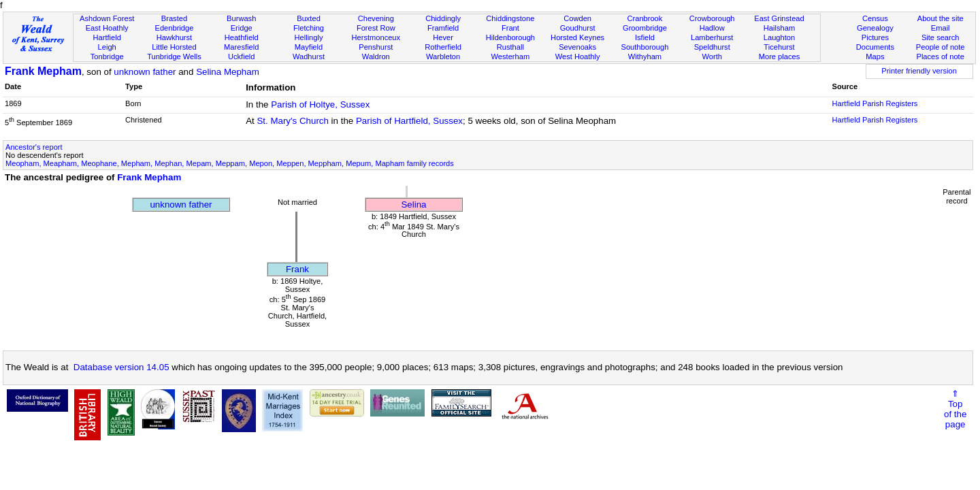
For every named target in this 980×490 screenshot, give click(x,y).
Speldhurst (712, 47)
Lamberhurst (712, 37)
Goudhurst (578, 28)
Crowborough (712, 18)
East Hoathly (107, 28)
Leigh (107, 47)
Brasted (174, 18)
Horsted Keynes (577, 37)
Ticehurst (779, 47)
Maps (875, 56)
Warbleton (443, 56)
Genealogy (875, 28)
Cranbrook (644, 18)
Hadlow (712, 28)
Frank (297, 269)
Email (941, 28)
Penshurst (376, 47)
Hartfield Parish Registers (875, 103)
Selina (413, 205)
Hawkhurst (174, 37)
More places (780, 56)
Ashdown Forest (107, 18)
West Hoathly (578, 56)
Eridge (242, 28)
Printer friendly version (919, 71)
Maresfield (241, 47)
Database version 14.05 (121, 367)
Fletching (309, 28)
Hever (443, 37)
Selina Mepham (228, 72)
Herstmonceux (376, 37)
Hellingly (309, 37)
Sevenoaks (577, 47)
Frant (510, 28)
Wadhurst (309, 56)
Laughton (779, 37)
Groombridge (645, 28)
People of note (941, 47)
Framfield (443, 28)
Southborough (645, 47)
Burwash (241, 18)
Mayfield (309, 47)
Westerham (511, 56)
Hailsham (779, 28)
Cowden (577, 18)
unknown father (145, 72)
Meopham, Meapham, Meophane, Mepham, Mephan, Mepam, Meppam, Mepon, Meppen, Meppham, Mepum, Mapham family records (230, 163)
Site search (941, 37)
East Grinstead (779, 18)
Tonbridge (107, 56)
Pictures (875, 37)
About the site (941, 18)
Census (875, 18)
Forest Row (376, 28)
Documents (875, 47)
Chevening (376, 18)
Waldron (376, 56)
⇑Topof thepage (955, 409)
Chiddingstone (510, 18)
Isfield (645, 37)
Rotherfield (443, 47)
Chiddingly (443, 18)
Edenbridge (175, 28)
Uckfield (242, 56)
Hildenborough (510, 37)
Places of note (940, 56)
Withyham (645, 56)
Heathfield (242, 37)
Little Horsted (174, 47)
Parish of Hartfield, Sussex (409, 121)
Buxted (309, 18)
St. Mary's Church (293, 121)
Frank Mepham (43, 71)
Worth (712, 56)
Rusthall (510, 47)
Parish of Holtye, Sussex (320, 104)
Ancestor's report (34, 147)
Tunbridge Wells (174, 56)
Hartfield (107, 37)
